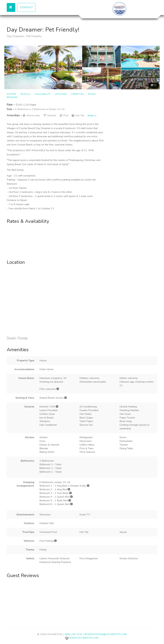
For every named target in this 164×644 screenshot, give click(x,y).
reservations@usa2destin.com (106, 634)
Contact (26, 7)
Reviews (12, 97)
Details (25, 94)
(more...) (92, 115)
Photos (12, 94)
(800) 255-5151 (73, 634)
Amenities (77, 94)
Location (61, 94)
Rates (92, 94)
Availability (43, 94)
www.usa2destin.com (82, 638)
